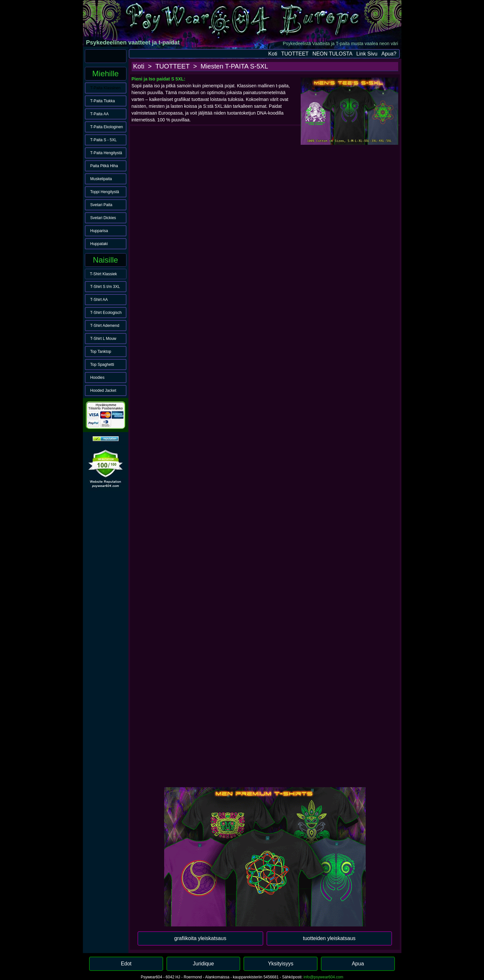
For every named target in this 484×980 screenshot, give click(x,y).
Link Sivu (367, 54)
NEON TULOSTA (332, 54)
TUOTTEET (295, 54)
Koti (273, 54)
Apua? (389, 54)
